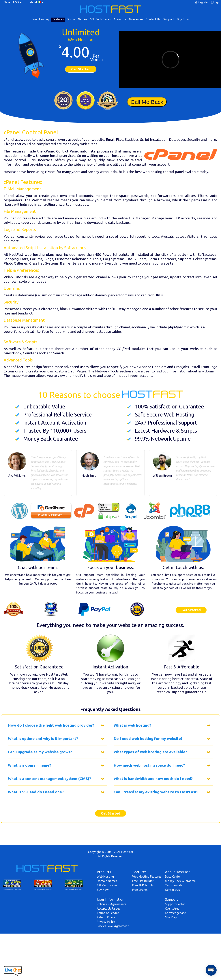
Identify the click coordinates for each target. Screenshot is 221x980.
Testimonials (174, 885)
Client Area (172, 909)
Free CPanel (140, 890)
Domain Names (77, 19)
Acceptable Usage (109, 909)
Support (169, 19)
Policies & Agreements (112, 904)
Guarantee (136, 19)
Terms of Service (108, 913)
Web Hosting (41, 19)
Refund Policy (106, 917)
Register (203, 2)
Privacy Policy (106, 922)
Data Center (173, 877)
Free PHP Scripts (143, 885)
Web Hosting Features (147, 877)
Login (217, 2)
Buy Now (183, 19)
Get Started (81, 69)
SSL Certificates (100, 19)
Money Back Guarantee (180, 881)
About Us (120, 19)
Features (58, 19)
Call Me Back (147, 102)
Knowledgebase (175, 913)
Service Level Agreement (113, 926)
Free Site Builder (143, 881)
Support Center (175, 904)
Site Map (171, 917)
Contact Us (153, 19)
